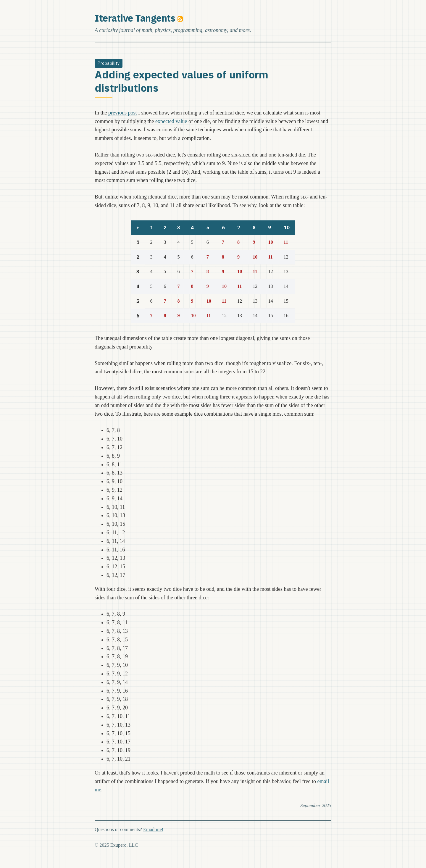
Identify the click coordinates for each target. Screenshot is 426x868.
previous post (123, 113)
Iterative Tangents (135, 18)
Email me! (153, 830)
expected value (171, 121)
